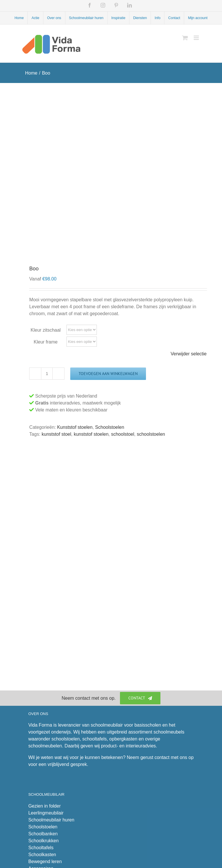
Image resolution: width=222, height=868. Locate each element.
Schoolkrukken (44, 841)
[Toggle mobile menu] (197, 38)
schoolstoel (123, 434)
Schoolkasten (42, 855)
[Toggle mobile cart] (185, 38)
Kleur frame (46, 342)
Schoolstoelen (110, 427)
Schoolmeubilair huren (51, 820)
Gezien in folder (45, 806)
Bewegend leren (45, 861)
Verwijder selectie (189, 354)
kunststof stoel (56, 434)
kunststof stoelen (91, 434)
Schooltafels (41, 848)
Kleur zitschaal (46, 330)
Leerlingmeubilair (46, 813)
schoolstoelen (151, 434)
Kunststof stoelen (75, 427)
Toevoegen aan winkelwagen (108, 374)
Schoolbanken (43, 834)
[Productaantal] (47, 374)
